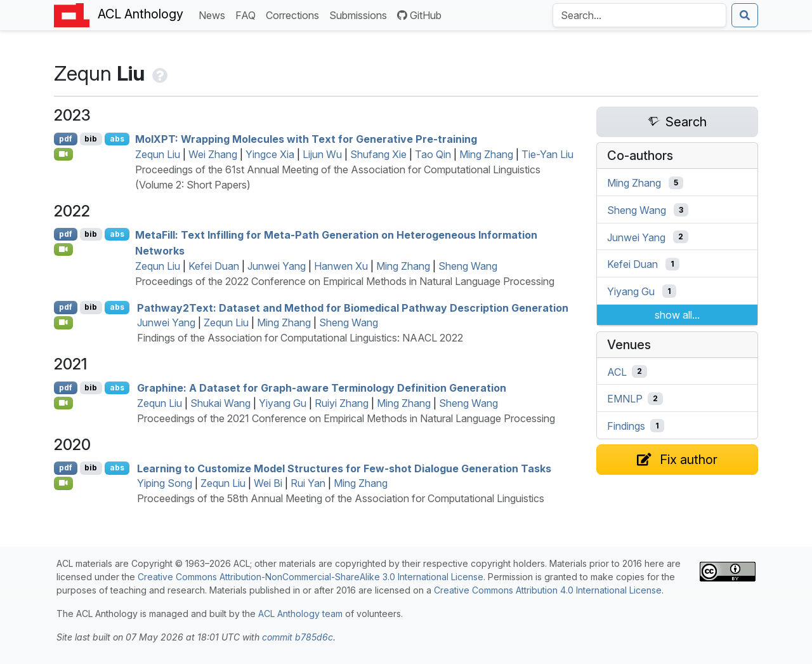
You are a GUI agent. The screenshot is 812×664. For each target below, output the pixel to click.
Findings (626, 426)
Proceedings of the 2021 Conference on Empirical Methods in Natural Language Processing (346, 418)
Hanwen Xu (341, 266)
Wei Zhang (213, 154)
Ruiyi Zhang (342, 403)
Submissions (361, 14)
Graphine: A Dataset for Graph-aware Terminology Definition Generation (322, 388)
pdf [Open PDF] (66, 139)
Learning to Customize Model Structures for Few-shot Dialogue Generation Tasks (344, 468)
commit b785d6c (298, 637)
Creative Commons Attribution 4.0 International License (548, 590)
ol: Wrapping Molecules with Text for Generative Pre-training (306, 139)
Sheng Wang (468, 266)
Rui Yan (308, 483)
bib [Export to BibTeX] (91, 139)
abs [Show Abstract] (117, 139)
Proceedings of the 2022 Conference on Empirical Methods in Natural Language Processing (345, 281)
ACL (617, 371)
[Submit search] (745, 15)
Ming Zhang (486, 154)
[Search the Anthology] (639, 15)
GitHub (419, 15)
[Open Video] (63, 154)
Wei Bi (268, 483)
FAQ (248, 14)
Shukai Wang (220, 403)
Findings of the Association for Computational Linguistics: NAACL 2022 (300, 338)
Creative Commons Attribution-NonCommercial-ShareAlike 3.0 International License (311, 577)
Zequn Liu (158, 154)
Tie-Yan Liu (547, 154)
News (214, 14)
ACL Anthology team (300, 614)
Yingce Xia (270, 154)
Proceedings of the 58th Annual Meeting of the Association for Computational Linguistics (341, 498)
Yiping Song (165, 483)
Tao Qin (433, 154)
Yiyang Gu (283, 403)
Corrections (295, 14)
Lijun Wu (322, 154)
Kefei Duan (214, 266)
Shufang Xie (378, 154)
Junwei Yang (277, 266)
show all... (677, 315)
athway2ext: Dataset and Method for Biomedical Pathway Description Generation (353, 307)
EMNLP (625, 399)
